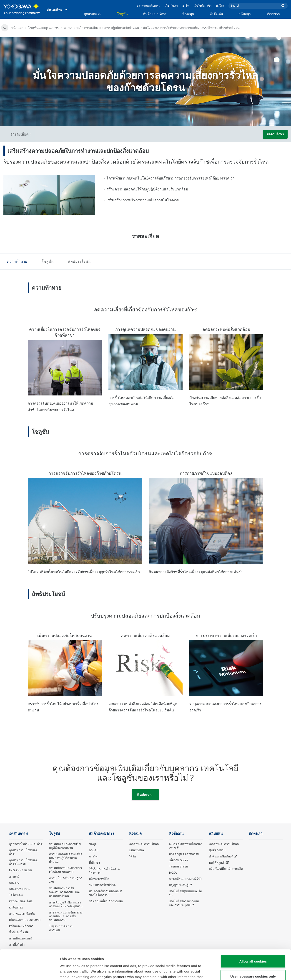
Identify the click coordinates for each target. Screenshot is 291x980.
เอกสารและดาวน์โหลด (144, 844)
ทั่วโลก (220, 6)
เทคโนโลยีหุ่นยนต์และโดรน (186, 893)
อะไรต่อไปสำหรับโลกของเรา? (186, 846)
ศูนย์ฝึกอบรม (217, 850)
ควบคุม (94, 850)
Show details (239, 971)
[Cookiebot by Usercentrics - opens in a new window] (29, 971)
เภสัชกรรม (16, 907)
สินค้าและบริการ (155, 14)
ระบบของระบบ (178, 866)
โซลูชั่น (122, 14)
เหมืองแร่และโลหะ (21, 901)
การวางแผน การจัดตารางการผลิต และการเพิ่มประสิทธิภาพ (66, 916)
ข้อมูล (93, 844)
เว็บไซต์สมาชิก (203, 6)
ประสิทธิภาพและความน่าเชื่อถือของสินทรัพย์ (65, 870)
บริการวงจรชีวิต (99, 879)
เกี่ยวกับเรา (171, 6)
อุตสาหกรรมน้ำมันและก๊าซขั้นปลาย (24, 862)
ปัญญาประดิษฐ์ (178, 885)
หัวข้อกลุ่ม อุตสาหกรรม (184, 854)
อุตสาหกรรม (93, 14)
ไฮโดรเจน (16, 895)
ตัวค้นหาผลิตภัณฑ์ (221, 856)
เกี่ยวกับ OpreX (179, 860)
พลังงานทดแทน (19, 889)
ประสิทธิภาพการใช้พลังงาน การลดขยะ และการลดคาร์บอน (65, 892)
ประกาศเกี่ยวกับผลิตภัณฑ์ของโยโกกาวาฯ (105, 893)
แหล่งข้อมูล (136, 850)
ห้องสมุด (188, 14)
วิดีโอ (132, 856)
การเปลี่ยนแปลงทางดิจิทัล (186, 879)
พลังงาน (14, 883)
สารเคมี (14, 877)
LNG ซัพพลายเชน (21, 870)
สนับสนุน (245, 14)
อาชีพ (186, 6)
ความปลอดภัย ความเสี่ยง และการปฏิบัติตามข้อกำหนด (101, 28)
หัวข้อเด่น (216, 14)
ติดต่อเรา (273, 14)
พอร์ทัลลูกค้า (217, 862)
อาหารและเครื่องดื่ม (22, 914)
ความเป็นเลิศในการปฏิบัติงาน (66, 880)
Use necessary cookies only (253, 947)
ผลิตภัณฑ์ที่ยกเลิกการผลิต (106, 901)
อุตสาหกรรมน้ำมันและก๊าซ (24, 852)
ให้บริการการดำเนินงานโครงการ (104, 871)
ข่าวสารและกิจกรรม (148, 6)
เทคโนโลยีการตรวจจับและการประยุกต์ (184, 903)
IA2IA (173, 872)
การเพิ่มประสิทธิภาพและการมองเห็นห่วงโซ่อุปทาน (66, 904)
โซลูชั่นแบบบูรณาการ (43, 28)
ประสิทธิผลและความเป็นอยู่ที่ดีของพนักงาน (65, 846)
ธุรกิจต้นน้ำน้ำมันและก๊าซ (26, 844)
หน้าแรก (17, 28)
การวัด (93, 856)
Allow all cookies (253, 932)
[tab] (17, 262)
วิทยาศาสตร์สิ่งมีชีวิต (102, 885)
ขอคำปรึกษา (275, 134)
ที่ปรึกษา (94, 862)
